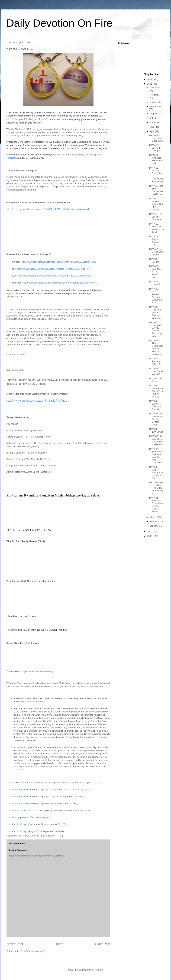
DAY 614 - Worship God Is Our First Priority (156, 204)
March (153, 517)
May (152, 127)
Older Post (103, 944)
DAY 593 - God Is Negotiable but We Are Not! (156, 472)
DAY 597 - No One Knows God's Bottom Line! (156, 419)
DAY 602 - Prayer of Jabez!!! (155, 361)
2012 (150, 79)
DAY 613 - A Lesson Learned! (155, 217)
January (154, 526)
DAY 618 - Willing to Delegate (155, 148)
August (154, 114)
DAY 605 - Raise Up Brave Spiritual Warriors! (155, 312)
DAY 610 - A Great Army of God (156, 252)
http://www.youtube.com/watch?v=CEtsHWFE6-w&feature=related (48, 209)
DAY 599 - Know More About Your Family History (156, 391)
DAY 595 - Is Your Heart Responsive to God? (156, 440)
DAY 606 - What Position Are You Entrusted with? (155, 296)
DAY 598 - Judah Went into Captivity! (155, 405)
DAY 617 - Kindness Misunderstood (156, 159)
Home (59, 944)
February (155, 521)
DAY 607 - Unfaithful (155, 283)
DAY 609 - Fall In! (154, 260)
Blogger (99, 970)
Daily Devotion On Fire (60, 23)
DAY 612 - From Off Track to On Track (156, 228)
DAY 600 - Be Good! (156, 380)
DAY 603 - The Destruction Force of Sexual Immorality (156, 347)
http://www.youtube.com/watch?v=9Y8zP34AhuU (37, 401)
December (155, 88)
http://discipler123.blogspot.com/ (27, 119)
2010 (150, 531)
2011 (150, 84)
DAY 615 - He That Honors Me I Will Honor (156, 190)
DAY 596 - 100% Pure (156, 430)
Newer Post (15, 944)
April (152, 131)
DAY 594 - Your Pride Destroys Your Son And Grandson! (156, 456)
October (154, 102)
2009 (150, 536)
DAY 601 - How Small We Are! (156, 371)
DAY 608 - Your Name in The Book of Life (156, 272)
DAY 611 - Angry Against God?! (154, 241)
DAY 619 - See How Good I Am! (156, 138)
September (155, 106)
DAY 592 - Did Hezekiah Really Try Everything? (156, 488)
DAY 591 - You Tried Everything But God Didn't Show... (156, 505)
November (155, 95)
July (152, 118)
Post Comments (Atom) (32, 951)
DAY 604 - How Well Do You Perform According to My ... (156, 329)
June (153, 123)
